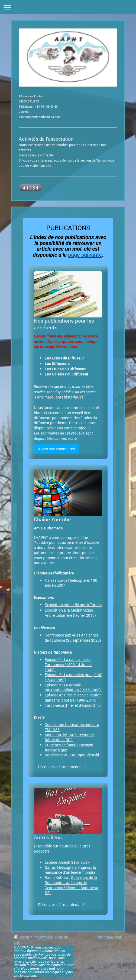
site (48, 165)
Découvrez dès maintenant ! (61, 767)
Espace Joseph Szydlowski (68, 862)
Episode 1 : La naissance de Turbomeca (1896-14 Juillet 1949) (68, 664)
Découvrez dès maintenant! (61, 905)
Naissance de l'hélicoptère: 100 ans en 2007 (71, 583)
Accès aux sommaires (56, 449)
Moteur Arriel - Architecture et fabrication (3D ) (70, 737)
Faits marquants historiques (59, 397)
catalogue (82, 428)
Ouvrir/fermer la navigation (68, 7)
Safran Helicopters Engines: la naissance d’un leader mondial (71, 870)
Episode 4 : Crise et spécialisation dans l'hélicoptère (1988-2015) (73, 698)
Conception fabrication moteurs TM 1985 (72, 727)
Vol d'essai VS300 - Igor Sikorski (72, 755)
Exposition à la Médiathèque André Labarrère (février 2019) (70, 613)
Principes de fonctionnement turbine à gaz (69, 747)
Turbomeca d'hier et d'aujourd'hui (73, 705)
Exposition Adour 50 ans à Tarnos (73, 605)
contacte (46, 155)
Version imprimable (34, 937)
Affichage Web (110, 937)
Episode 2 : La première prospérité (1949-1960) (73, 677)
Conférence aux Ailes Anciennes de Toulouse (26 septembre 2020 (72, 638)
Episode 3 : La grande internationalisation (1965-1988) (73, 687)
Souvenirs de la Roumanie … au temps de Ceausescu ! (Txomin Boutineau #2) (71, 885)
